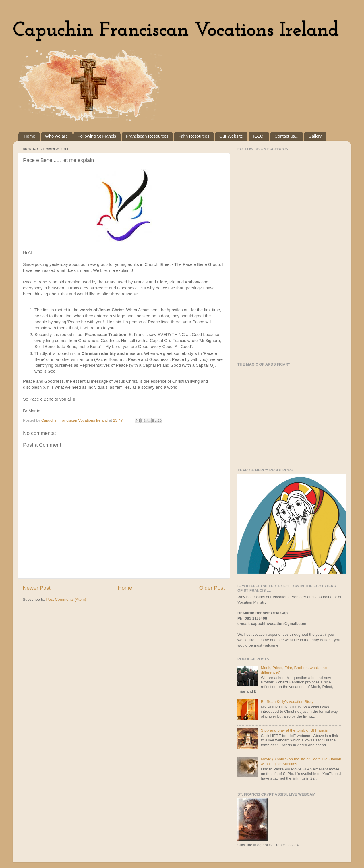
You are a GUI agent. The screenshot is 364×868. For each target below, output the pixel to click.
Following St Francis (97, 136)
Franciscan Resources (147, 136)
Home (30, 136)
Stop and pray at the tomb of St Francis (294, 730)
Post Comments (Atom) (66, 599)
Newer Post (37, 588)
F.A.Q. (259, 136)
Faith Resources (194, 136)
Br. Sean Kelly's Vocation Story (287, 702)
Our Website (231, 136)
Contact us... (286, 136)
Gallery (315, 136)
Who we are (57, 136)
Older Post (212, 588)
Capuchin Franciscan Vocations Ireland (176, 31)
